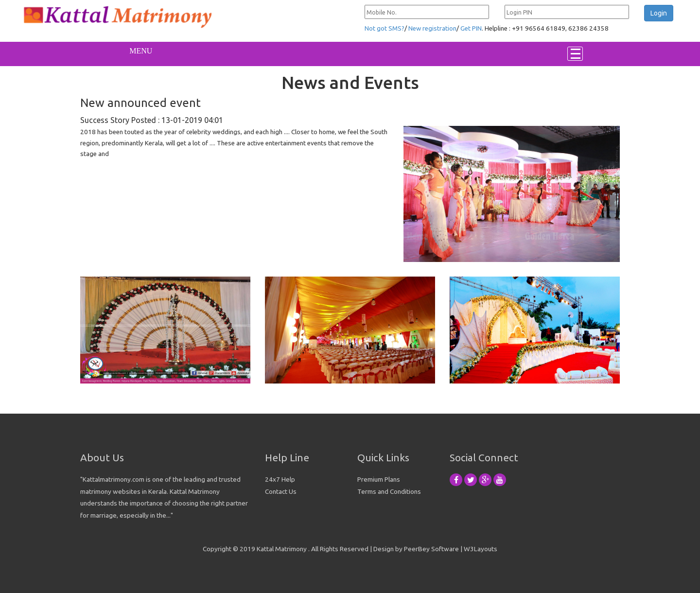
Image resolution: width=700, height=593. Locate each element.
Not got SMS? (385, 28)
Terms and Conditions (389, 491)
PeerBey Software (431, 549)
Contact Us (281, 491)
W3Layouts (481, 549)
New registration (432, 28)
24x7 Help (280, 479)
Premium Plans (379, 479)
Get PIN (471, 28)
